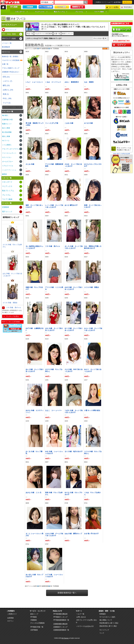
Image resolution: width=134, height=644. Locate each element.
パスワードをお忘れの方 (85, 626)
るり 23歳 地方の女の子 (74, 451)
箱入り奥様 (6, 128)
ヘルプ (109, 2)
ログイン (127, 2)
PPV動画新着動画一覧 (61, 620)
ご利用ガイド (100, 2)
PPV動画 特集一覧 (37, 627)
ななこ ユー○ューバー (53, 410)
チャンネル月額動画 (37, 623)
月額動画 (33, 620)
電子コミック (7, 212)
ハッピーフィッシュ (9, 170)
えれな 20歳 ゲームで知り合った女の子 (54, 535)
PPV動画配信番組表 (60, 614)
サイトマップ (104, 630)
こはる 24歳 (69, 123)
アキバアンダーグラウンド (12, 149)
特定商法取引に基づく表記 (109, 623)
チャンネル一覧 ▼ (100, 38)
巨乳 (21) (6, 77)
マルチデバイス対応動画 (43, 34)
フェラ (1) (7, 103)
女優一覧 (57, 34)
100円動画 (34, 630)
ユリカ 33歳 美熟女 (92, 287)
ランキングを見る (12, 316)
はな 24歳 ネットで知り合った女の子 (54, 329)
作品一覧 (30, 34)
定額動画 (5, 207)
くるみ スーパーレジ (53, 82)
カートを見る (114, 7)
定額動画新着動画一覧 (61, 630)
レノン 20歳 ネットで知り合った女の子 (54, 206)
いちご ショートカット (34, 82)
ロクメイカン (7, 157)
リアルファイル (8, 166)
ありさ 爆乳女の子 (71, 205)
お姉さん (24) (8, 90)
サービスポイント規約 (107, 617)
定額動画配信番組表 (60, 624)
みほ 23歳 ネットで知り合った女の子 (74, 288)
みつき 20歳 (88, 123)
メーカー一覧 (7, 43)
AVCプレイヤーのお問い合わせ (86, 621)
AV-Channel (10, 2)
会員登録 (117, 2)
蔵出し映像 (6, 136)
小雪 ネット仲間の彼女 (92, 410)
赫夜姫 (4, 174)
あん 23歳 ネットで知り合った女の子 (35, 370)
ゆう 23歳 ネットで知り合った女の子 (74, 329)
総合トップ (34, 614)
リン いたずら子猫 (52, 123)
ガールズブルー (8, 162)
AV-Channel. (65, 638)
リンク (102, 633)
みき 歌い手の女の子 (91, 534)
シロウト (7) (7, 81)
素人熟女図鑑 (7, 132)
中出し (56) (7, 98)
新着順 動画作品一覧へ (67, 593)
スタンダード (21, 12)
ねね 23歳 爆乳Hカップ (73, 534)
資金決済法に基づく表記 (108, 626)
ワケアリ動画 (100, 12)
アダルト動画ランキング (11, 68)
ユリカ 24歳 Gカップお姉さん (12, 246)
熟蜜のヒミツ (7, 124)
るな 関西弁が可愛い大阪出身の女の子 (93, 247)
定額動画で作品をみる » (11, 72)
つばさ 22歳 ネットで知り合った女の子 (74, 411)
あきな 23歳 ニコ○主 (33, 493)
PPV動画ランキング (60, 617)
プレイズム (81, 12)
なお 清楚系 (89, 82)
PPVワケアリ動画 (9, 38)
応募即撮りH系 (7, 120)
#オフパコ (6, 52)
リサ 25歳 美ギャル (53, 246)
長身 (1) (6, 94)
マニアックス (41, 12)
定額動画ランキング (60, 627)
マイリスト (128, 7)
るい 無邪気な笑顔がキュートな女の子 (34, 247)
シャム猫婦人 (7, 145)
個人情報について (106, 620)
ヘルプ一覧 (80, 614)
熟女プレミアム (61, 12)
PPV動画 (33, 617)
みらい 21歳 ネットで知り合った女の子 (93, 329)
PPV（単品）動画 (9, 34)
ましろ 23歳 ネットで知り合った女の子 (74, 247)
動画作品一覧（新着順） (11, 57)
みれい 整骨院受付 (72, 82)
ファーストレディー (9, 153)
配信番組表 (6, 47)
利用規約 (103, 614)
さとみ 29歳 (30, 164)
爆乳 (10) (6, 85)
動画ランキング (67, 34)
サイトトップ (11, 30)
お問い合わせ (81, 617)
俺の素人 (5, 115)
